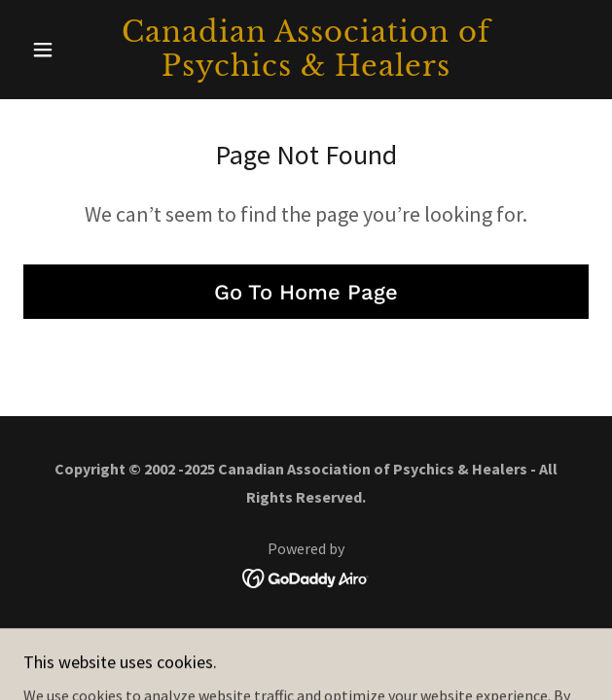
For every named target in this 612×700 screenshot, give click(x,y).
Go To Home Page (306, 292)
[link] (306, 50)
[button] (66, 50)
